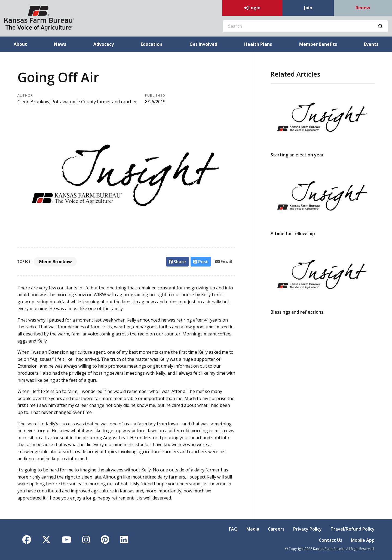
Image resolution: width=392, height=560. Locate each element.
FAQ (233, 529)
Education (151, 44)
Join (308, 8)
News (60, 44)
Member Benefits (318, 44)
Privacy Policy (307, 529)
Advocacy (104, 44)
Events (371, 44)
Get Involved (203, 44)
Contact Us (330, 540)
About (20, 44)
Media (253, 529)
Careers (276, 529)
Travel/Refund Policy (353, 529)
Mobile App (363, 540)
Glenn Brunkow (55, 262)
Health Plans (258, 44)
